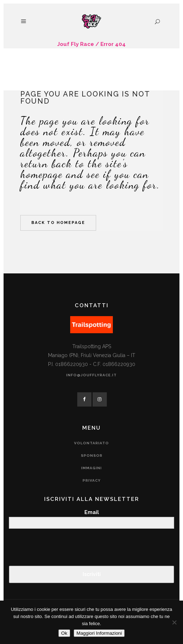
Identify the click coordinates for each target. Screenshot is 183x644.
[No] (174, 622)
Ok (64, 633)
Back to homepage (58, 223)
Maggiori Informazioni (99, 633)
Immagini (91, 468)
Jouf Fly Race (76, 44)
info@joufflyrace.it (91, 375)
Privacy (92, 480)
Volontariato (91, 443)
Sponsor (92, 455)
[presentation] (53, 548)
